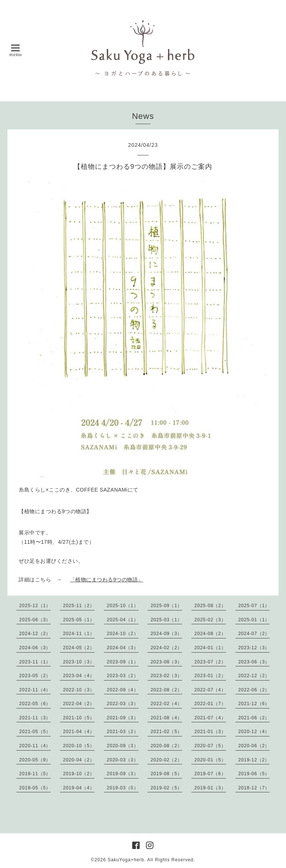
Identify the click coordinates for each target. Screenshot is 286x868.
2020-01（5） (210, 760)
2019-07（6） (210, 774)
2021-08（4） (166, 718)
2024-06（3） (35, 648)
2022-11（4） (35, 690)
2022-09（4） (123, 690)
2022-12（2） (254, 676)
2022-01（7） (210, 704)
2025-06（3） (35, 620)
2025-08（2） (210, 606)
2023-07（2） (210, 662)
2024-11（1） (79, 634)
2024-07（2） (254, 634)
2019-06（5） (254, 774)
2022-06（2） (254, 690)
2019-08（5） (166, 774)
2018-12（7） (254, 788)
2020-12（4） (254, 732)
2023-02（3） (166, 676)
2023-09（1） (123, 662)
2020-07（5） (210, 746)
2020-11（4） (35, 746)
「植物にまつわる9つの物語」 (107, 580)
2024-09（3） (166, 634)
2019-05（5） (35, 788)
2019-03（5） (123, 788)
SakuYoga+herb (126, 860)
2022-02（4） (166, 704)
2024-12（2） (35, 634)
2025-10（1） (123, 606)
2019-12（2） (254, 760)
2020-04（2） (79, 760)
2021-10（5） (79, 718)
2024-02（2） (166, 648)
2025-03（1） (166, 620)
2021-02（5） (166, 732)
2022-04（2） (79, 704)
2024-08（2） (210, 634)
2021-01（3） (210, 732)
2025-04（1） (123, 620)
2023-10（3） (79, 662)
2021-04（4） (79, 732)
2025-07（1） (254, 606)
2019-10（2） (79, 774)
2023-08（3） (166, 662)
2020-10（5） (79, 746)
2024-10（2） (123, 634)
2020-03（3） (123, 760)
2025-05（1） (79, 620)
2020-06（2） (254, 746)
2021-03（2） (123, 732)
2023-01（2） (210, 676)
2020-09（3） (123, 746)
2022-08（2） (166, 690)
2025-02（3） (210, 620)
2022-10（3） (79, 690)
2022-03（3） (123, 704)
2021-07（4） (210, 718)
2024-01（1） (210, 648)
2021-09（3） (123, 718)
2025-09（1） (166, 606)
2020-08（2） (166, 746)
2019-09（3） (123, 774)
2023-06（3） (254, 662)
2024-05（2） (79, 648)
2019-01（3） (210, 788)
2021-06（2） (254, 718)
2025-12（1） (35, 606)
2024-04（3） (123, 648)
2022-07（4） (210, 690)
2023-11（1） (35, 662)
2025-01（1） (254, 620)
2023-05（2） (35, 676)
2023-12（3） (254, 648)
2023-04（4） (79, 676)
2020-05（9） (35, 760)
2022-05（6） (35, 704)
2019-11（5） (35, 774)
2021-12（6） (254, 704)
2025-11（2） (79, 606)
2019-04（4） (79, 788)
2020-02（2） (166, 760)
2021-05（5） (35, 732)
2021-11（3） (35, 718)
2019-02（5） (166, 788)
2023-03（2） (123, 676)
